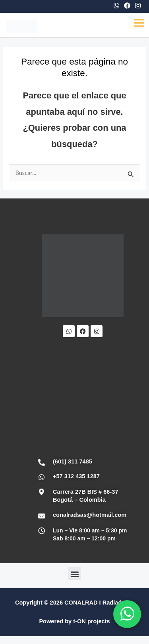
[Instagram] (138, 6)
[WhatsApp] (116, 6)
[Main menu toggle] (139, 23)
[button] (74, 574)
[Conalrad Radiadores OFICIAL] (83, 398)
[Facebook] (127, 6)
